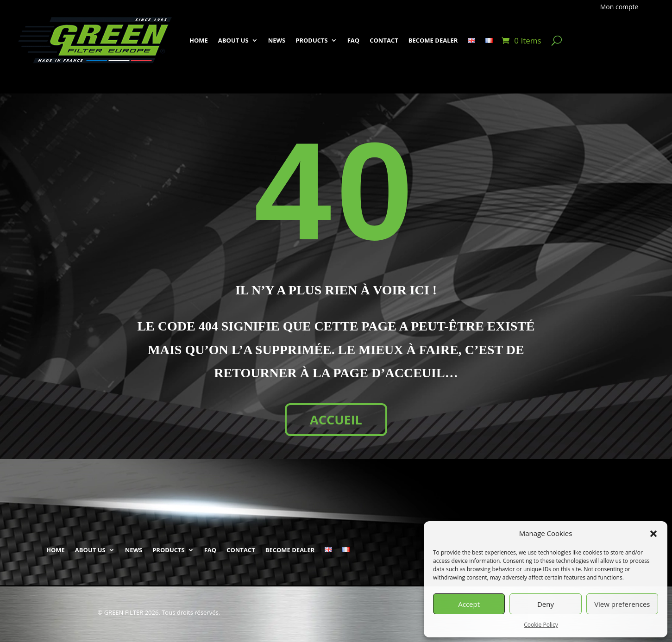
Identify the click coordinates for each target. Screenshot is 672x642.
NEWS (277, 40)
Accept (469, 604)
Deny (546, 604)
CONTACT (384, 40)
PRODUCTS (312, 40)
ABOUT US (233, 40)
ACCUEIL (336, 420)
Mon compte (619, 7)
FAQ (353, 40)
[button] (653, 534)
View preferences (622, 604)
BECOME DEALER (433, 40)
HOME (199, 40)
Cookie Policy (541, 625)
